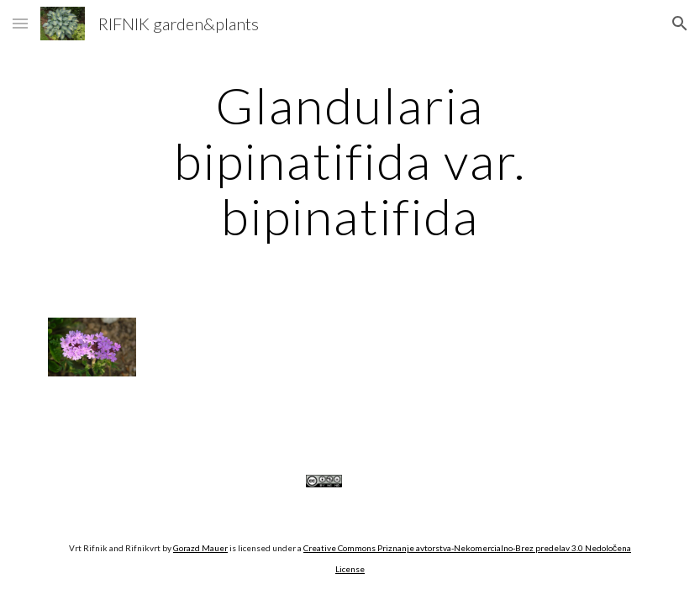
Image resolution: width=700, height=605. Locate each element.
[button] (20, 23)
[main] (350, 160)
